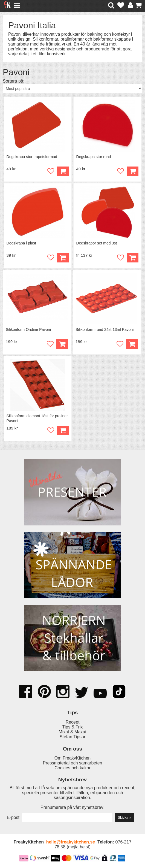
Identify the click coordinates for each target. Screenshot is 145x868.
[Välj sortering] (72, 88)
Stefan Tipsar (72, 737)
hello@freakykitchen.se (71, 842)
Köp (133, 258)
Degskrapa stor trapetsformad (32, 157)
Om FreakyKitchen (72, 758)
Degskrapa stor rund (94, 157)
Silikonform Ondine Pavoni (28, 329)
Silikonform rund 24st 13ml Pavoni (105, 329)
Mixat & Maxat (72, 732)
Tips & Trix (73, 727)
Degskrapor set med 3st (97, 243)
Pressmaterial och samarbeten (73, 763)
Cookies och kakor (72, 768)
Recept (73, 722)
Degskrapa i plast (21, 243)
